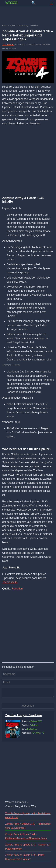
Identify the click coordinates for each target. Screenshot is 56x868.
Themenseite (10, 582)
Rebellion (17, 589)
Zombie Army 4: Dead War (24, 715)
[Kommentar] (28, 693)
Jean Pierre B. (8, 45)
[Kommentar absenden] (28, 706)
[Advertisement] (28, 16)
